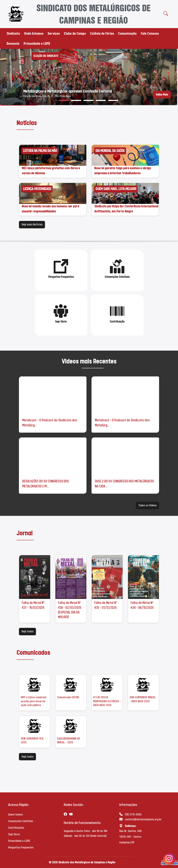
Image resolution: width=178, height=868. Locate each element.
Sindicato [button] (13, 33)
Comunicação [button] (127, 33)
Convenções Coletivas (21, 821)
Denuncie (13, 44)
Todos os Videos (148, 505)
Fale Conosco (150, 33)
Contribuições (16, 828)
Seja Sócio (14, 834)
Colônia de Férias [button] (102, 33)
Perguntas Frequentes (21, 847)
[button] (64, 100)
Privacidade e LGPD (37, 44)
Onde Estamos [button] (34, 33)
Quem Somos (15, 815)
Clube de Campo (75, 33)
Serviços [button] (54, 33)
